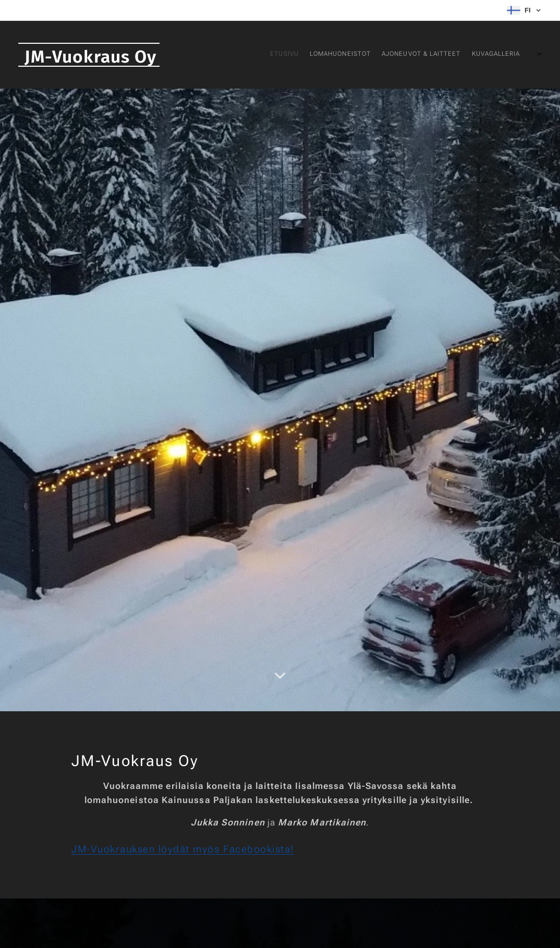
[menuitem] (465, 55)
